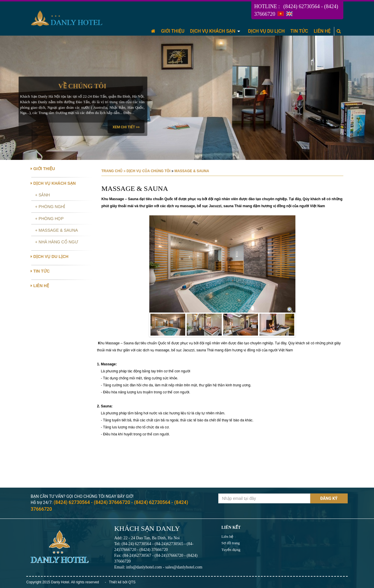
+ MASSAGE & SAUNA (57, 230)
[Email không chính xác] (264, 498)
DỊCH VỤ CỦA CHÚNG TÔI (149, 171)
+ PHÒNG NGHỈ (50, 207)
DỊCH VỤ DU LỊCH (266, 31)
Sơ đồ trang (231, 543)
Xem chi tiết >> (126, 127)
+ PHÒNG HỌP (49, 219)
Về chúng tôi (82, 86)
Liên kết (231, 527)
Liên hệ (227, 536)
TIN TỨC (299, 31)
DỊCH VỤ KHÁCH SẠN (213, 31)
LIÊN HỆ (322, 31)
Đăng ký (329, 498)
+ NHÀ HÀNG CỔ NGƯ (57, 242)
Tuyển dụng (231, 550)
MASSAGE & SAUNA (191, 171)
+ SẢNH (43, 195)
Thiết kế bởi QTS (122, 582)
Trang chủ (112, 171)
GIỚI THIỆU (173, 31)
